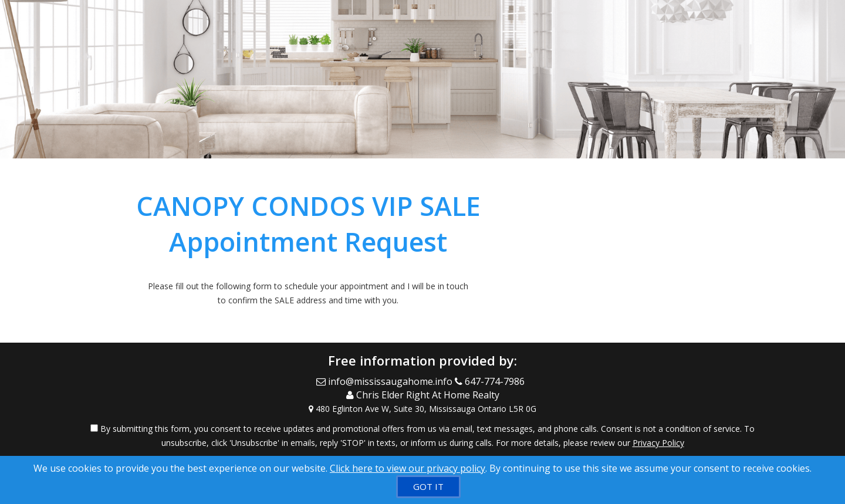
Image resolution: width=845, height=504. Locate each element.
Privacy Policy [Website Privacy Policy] (658, 443)
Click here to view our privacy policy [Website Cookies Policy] (408, 468)
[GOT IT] (428, 487)
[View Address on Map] (422, 409)
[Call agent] (492, 381)
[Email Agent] (386, 381)
